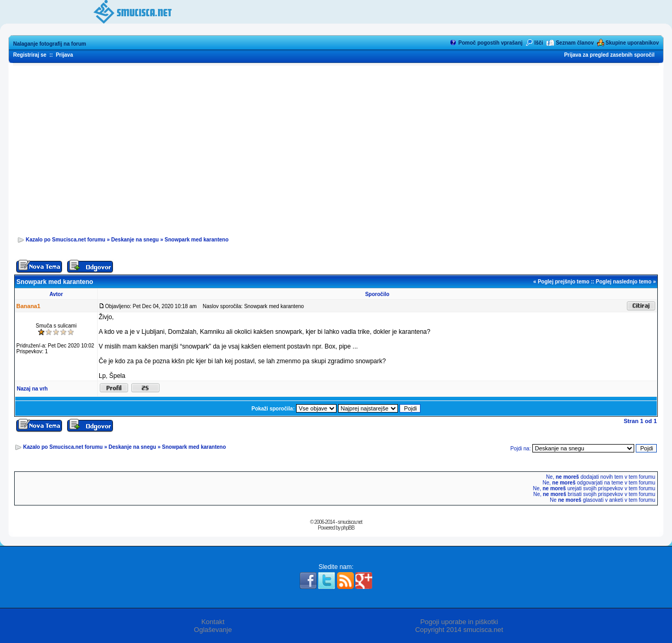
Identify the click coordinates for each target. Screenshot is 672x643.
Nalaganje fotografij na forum (50, 44)
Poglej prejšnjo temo (563, 282)
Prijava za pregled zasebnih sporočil (609, 55)
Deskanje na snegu (135, 240)
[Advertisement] (336, 147)
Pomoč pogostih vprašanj (490, 43)
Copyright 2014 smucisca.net (459, 630)
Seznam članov (575, 43)
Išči (539, 43)
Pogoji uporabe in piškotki (459, 622)
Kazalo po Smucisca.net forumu (66, 240)
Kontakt (213, 622)
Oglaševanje (213, 630)
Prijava (64, 55)
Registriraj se (30, 55)
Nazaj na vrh (32, 389)
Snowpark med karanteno (197, 240)
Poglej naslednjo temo (624, 282)
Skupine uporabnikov (632, 43)
